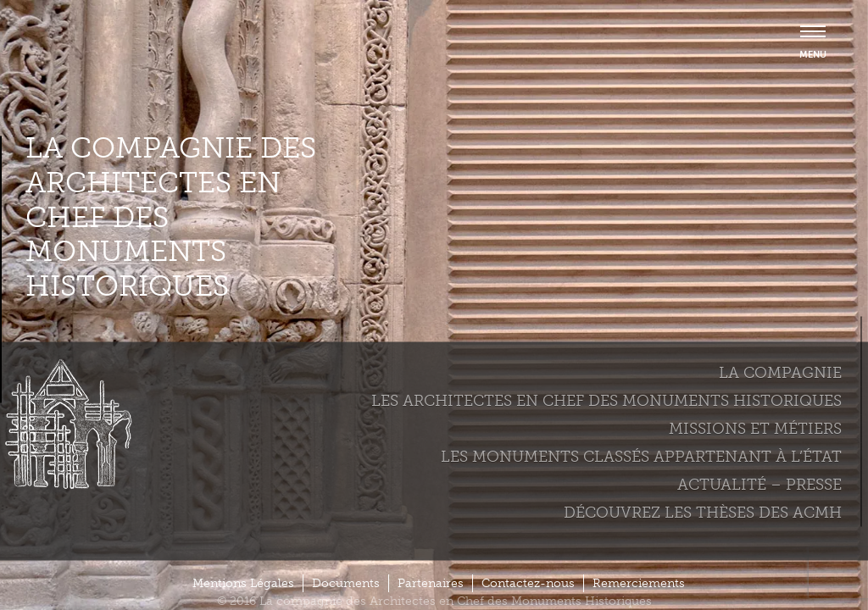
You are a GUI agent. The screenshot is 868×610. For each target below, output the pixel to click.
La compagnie (780, 372)
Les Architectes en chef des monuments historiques (606, 400)
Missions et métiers (755, 428)
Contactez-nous (528, 583)
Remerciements (639, 583)
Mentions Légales (243, 583)
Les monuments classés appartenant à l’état (641, 456)
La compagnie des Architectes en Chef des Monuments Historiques (171, 217)
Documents (346, 583)
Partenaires (431, 583)
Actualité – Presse (759, 484)
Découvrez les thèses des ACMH (703, 512)
